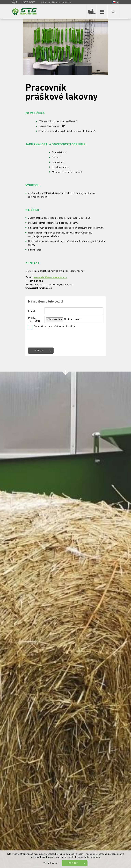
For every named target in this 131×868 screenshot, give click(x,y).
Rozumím (73, 863)
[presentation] (54, 337)
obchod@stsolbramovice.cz (58, 2)
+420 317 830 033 (28, 2)
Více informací (51, 863)
